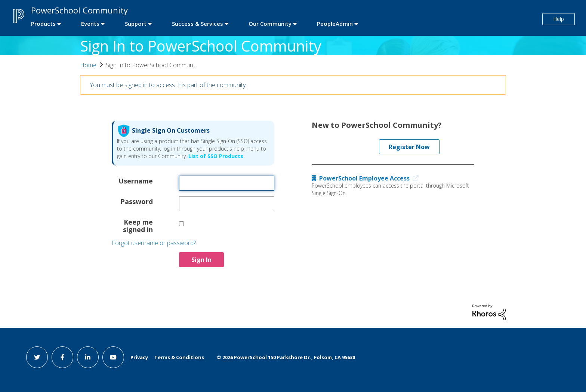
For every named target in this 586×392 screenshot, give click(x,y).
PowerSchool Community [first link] (79, 10)
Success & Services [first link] (198, 24)
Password (137, 201)
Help (559, 19)
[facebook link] (62, 357)
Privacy (139, 357)
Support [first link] (136, 24)
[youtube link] (113, 357)
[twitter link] (37, 357)
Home (88, 65)
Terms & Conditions (179, 357)
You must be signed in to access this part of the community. (168, 85)
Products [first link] (43, 24)
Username (136, 180)
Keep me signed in (138, 225)
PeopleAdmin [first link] (335, 24)
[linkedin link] (88, 357)
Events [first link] (90, 24)
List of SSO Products (215, 156)
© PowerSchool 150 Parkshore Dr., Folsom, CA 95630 (286, 357)
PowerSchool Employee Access (367, 178)
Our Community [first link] (270, 24)
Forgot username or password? (154, 243)
